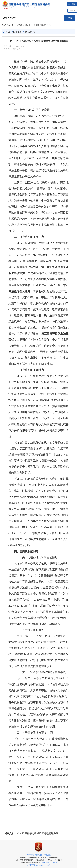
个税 (49, 25)
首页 (8, 32)
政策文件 (18, 32)
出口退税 (35, 25)
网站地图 (38, 855)
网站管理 (47, 855)
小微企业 (27, 25)
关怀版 (72, 11)
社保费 (43, 25)
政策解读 (30, 32)
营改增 (19, 25)
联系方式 (30, 855)
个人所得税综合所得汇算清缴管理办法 (38, 833)
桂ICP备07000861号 (50, 863)
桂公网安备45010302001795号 (38, 865)
